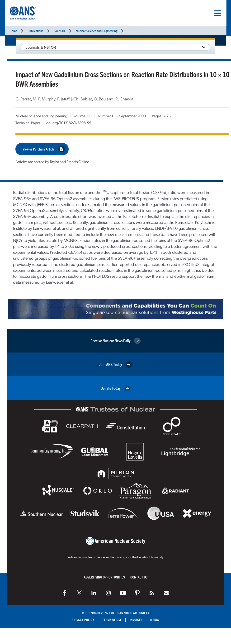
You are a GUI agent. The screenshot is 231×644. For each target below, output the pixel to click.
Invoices (136, 620)
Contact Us (139, 577)
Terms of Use (112, 620)
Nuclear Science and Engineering (97, 31)
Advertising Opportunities (104, 577)
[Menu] (218, 13)
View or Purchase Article (44, 149)
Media (155, 620)
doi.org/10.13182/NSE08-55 (69, 123)
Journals (59, 31)
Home (13, 31)
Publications (35, 31)
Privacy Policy (83, 620)
